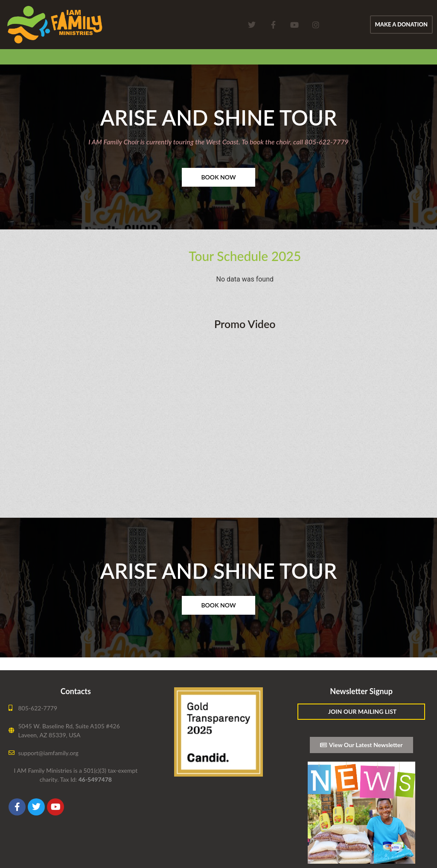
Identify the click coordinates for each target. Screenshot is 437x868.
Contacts (76, 691)
